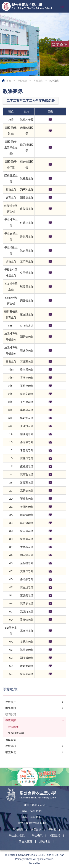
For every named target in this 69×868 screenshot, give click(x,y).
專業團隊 (38, 81)
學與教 (52, 830)
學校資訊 (11, 746)
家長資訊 (36, 830)
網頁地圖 (10, 855)
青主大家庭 (26, 841)
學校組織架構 (16, 733)
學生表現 (37, 835)
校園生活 (55, 835)
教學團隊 (13, 727)
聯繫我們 (11, 752)
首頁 (9, 81)
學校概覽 (22, 81)
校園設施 (11, 714)
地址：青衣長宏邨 (34, 805)
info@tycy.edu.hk (36, 823)
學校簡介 (11, 702)
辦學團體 (11, 708)
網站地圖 (45, 841)
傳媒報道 (11, 740)
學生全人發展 (17, 835)
